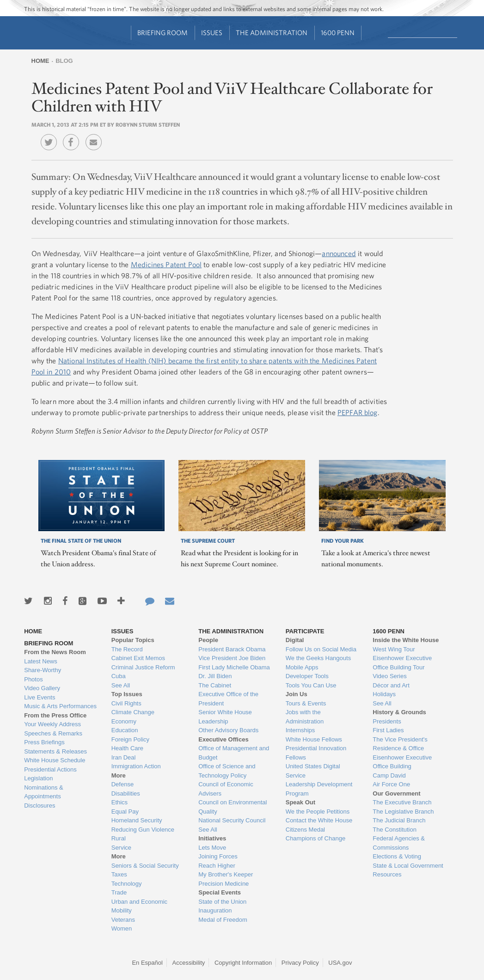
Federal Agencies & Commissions (399, 843)
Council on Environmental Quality (233, 807)
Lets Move (212, 848)
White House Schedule (55, 760)
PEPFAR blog (358, 412)
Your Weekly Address (52, 724)
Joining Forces (218, 856)
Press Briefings (44, 742)
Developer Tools (307, 676)
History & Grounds (399, 712)
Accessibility (189, 963)
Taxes (119, 874)
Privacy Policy (300, 963)
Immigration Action (136, 766)
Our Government (396, 793)
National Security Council (232, 820)
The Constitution (395, 830)
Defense (123, 784)
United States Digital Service (313, 771)
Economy (124, 721)
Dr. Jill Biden (215, 676)
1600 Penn (338, 33)
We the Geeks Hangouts (318, 658)
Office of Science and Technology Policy (227, 771)
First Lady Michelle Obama (234, 667)
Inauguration (215, 910)
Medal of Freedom (223, 920)
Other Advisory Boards (228, 730)
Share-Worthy (43, 670)
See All (121, 685)
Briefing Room (162, 33)
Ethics (119, 802)
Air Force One (391, 784)
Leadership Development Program (319, 789)
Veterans (123, 920)
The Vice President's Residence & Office (400, 744)
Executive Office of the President (228, 699)
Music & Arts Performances (60, 706)
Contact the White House (319, 820)
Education (125, 730)
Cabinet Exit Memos (138, 658)
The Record (127, 649)
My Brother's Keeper (226, 874)
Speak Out (300, 802)
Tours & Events (306, 703)
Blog (64, 61)
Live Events (40, 697)
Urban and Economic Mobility (139, 906)
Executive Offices (223, 739)
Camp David (389, 775)
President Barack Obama (232, 649)
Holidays (384, 694)
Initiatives (212, 838)
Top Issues (127, 694)
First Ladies (388, 730)
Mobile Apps (302, 667)
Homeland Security (137, 820)
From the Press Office (55, 715)
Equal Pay (125, 812)
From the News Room (55, 652)
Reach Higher (217, 866)
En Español (147, 963)
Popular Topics (133, 640)
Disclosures (40, 805)
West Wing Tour (394, 649)
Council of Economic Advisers (226, 789)
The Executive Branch (402, 802)
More (119, 775)
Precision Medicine (224, 884)
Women (122, 928)
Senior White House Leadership (225, 717)
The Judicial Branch (399, 820)
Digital (295, 640)
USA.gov (340, 963)
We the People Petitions (318, 812)
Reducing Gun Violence (143, 830)
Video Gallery (42, 688)
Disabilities (126, 793)
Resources (387, 874)
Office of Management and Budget (234, 753)
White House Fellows (314, 739)
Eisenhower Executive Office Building (402, 762)
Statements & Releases (55, 751)
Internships (300, 730)
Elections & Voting (397, 856)
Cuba (119, 676)
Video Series (389, 676)
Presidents (387, 721)
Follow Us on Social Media (321, 649)
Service (121, 848)
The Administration (272, 33)
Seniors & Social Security (145, 866)
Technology (127, 884)
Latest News (41, 661)
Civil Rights (126, 703)
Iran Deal (124, 757)
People (208, 640)
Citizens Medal (305, 830)
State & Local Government (408, 866)
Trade (119, 892)
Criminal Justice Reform (143, 667)
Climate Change (133, 712)
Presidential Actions (50, 769)
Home (40, 61)
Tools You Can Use (311, 685)
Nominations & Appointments (44, 792)
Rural (119, 838)
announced (339, 253)
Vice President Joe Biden (232, 658)
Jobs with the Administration (305, 717)
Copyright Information (243, 963)
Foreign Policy (130, 739)
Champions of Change (316, 838)
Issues (212, 33)
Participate (305, 631)
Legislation (38, 778)
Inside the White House (406, 640)
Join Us (297, 694)
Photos (33, 679)
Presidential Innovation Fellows (316, 753)
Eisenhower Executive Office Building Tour (402, 663)
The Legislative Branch (403, 812)
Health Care (127, 748)
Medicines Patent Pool (166, 264)
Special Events (220, 892)
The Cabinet (215, 685)
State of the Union (222, 902)
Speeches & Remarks (53, 733)
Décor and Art (391, 685)
